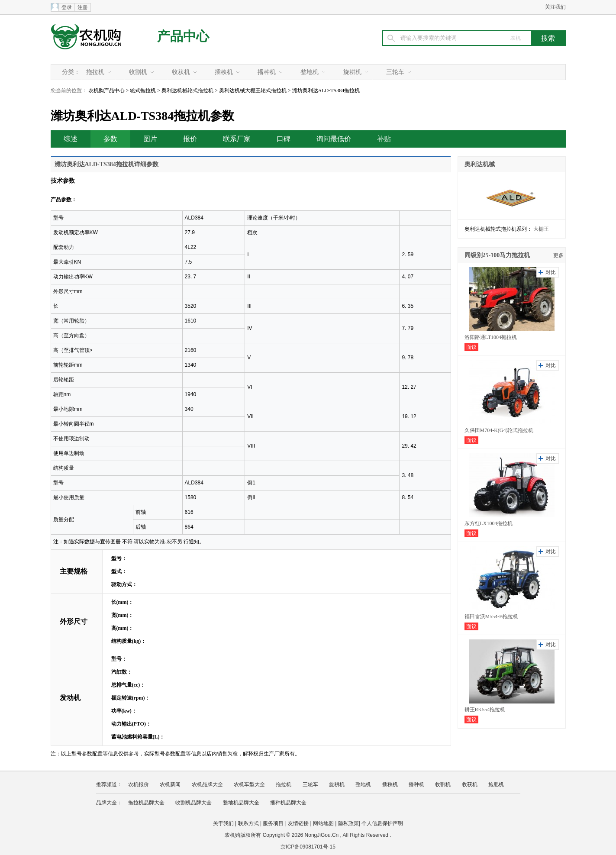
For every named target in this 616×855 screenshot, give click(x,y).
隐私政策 (348, 823)
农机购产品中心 (106, 90)
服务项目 (273, 823)
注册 (83, 7)
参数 (110, 139)
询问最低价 (334, 139)
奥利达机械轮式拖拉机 (187, 90)
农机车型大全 (249, 784)
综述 (71, 139)
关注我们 (555, 7)
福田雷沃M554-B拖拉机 (492, 616)
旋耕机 (352, 72)
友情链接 (298, 823)
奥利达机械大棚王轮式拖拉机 (253, 90)
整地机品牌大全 (241, 803)
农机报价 (139, 784)
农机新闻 (170, 784)
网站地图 (323, 823)
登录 (67, 7)
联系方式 (248, 823)
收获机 (181, 72)
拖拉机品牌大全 (146, 803)
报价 (190, 139)
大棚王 (541, 229)
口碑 (284, 139)
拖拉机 (95, 72)
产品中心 (183, 36)
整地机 (310, 72)
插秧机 (224, 72)
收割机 (138, 72)
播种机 (267, 72)
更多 (558, 255)
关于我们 (223, 823)
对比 (551, 272)
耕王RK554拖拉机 (485, 710)
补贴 (384, 139)
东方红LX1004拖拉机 (489, 523)
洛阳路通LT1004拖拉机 (491, 337)
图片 (150, 139)
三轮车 (395, 72)
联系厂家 (237, 139)
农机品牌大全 (207, 784)
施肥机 (496, 784)
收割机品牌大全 (194, 803)
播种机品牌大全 (288, 803)
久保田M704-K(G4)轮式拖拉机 (499, 430)
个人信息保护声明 (382, 823)
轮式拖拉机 (143, 90)
